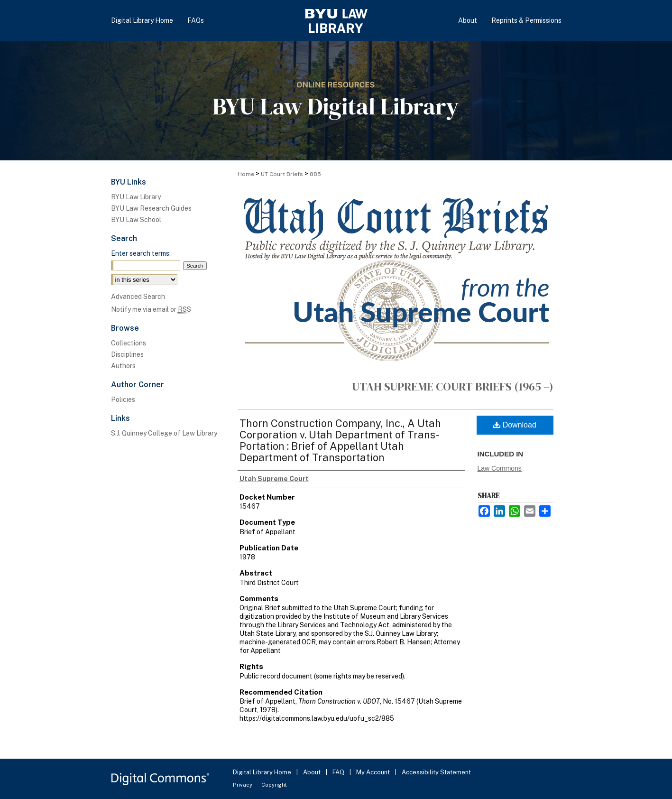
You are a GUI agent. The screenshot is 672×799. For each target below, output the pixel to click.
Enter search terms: (141, 253)
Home (246, 174)
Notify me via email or (151, 309)
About (313, 772)
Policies (123, 399)
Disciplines (127, 354)
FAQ (339, 772)
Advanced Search (138, 297)
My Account (374, 772)
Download (515, 425)
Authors (123, 366)
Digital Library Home (263, 772)
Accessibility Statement (436, 772)
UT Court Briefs (282, 174)
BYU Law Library (136, 197)
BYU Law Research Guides (151, 208)
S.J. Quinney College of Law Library (164, 433)
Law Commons (500, 468)
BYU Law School (136, 220)
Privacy (243, 785)
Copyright (274, 785)
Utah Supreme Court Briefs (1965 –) (453, 386)
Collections (129, 343)
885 (315, 174)
